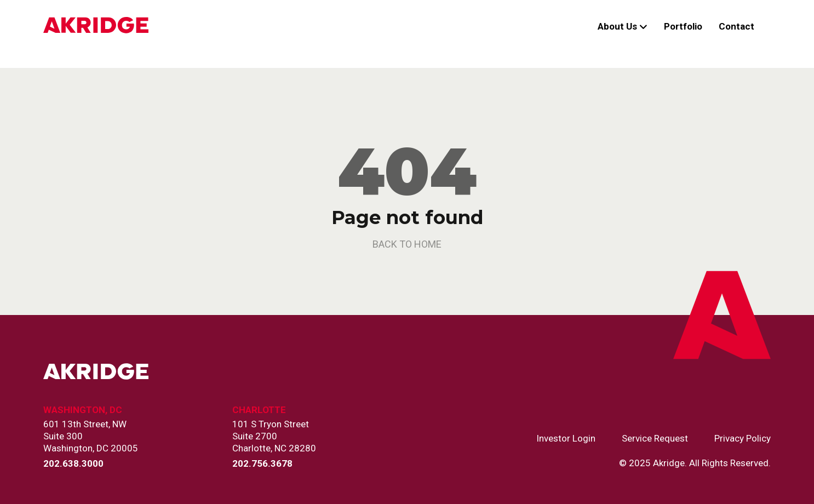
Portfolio (683, 26)
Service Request (655, 439)
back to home (407, 244)
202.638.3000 (73, 463)
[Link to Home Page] (96, 26)
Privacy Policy (743, 439)
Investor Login (566, 439)
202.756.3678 (262, 463)
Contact (736, 26)
